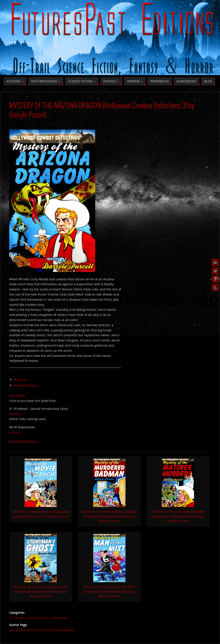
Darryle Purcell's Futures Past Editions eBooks (42, 630)
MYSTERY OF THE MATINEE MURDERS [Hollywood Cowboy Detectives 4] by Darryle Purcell (178, 516)
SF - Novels (17, 618)
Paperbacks (59, 618)
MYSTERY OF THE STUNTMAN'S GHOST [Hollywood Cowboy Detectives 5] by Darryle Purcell (41, 592)
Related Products (26, 385)
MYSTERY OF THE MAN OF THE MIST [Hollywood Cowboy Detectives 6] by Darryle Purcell (109, 592)
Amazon (15, 414)
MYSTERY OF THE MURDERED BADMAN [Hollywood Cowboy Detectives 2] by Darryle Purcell (109, 516)
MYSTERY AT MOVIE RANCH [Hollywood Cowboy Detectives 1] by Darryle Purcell (41, 514)
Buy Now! (21, 379)
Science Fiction (38, 618)
